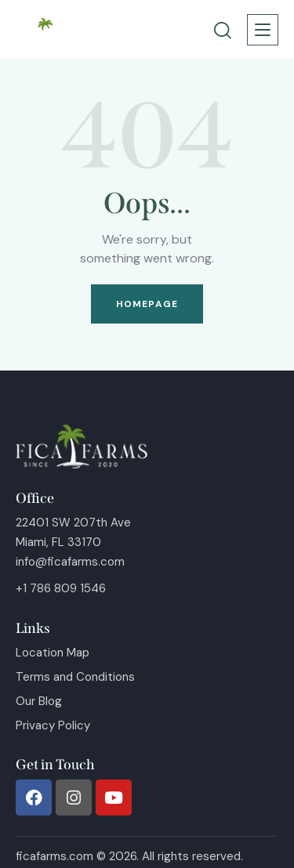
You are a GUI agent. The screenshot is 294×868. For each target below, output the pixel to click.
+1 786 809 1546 (61, 588)
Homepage (147, 304)
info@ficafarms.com (70, 562)
